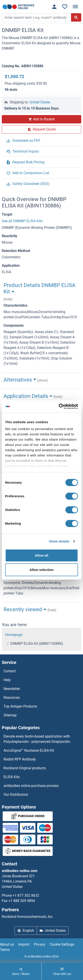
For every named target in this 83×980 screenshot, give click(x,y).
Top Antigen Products (20, 706)
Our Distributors (16, 795)
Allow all (41, 555)
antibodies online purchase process (31, 786)
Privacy (40, 944)
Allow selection (41, 570)
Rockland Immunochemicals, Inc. (28, 917)
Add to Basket (42, 119)
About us (7, 944)
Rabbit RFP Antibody (20, 759)
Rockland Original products (25, 768)
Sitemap (10, 715)
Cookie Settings (62, 944)
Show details (59, 541)
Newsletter (12, 689)
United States (40, 102)
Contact (10, 671)
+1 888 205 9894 (22, 901)
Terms (5, 950)
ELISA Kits (12, 777)
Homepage (14, 635)
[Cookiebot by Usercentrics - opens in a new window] (59, 406)
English (26, 931)
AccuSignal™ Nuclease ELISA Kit (29, 750)
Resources (12, 698)
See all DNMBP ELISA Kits (22, 221)
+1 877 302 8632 (26, 895)
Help (7, 680)
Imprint (24, 944)
